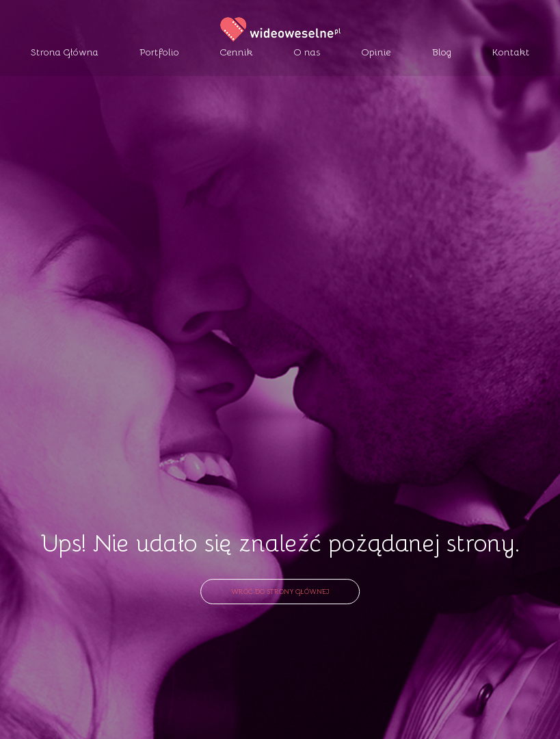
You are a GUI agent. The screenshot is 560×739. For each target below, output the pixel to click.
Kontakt (511, 52)
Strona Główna (65, 52)
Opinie (376, 52)
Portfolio (159, 52)
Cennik (237, 52)
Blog (442, 52)
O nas (307, 52)
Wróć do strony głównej (280, 591)
